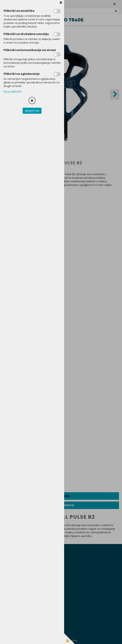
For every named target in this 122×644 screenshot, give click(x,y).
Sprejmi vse (32, 111)
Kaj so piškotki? (13, 92)
